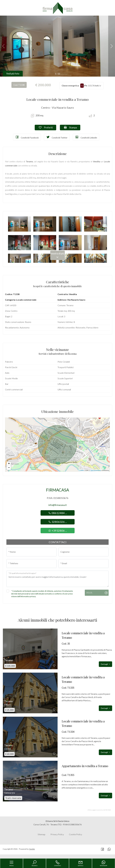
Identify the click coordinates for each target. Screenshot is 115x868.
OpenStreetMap (96, 470)
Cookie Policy (76, 834)
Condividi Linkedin (86, 137)
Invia (89, 593)
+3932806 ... (58, 531)
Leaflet (81, 470)
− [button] (9, 468)
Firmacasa (57, 490)
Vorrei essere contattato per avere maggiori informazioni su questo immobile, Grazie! (57, 579)
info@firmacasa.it (58, 505)
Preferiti (47, 127)
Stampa (72, 127)
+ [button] (9, 464)
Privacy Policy (57, 834)
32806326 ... (58, 522)
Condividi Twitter (57, 137)
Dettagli (105, 664)
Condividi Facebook (27, 137)
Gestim (32, 849)
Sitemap (42, 834)
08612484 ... (58, 513)
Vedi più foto (13, 74)
